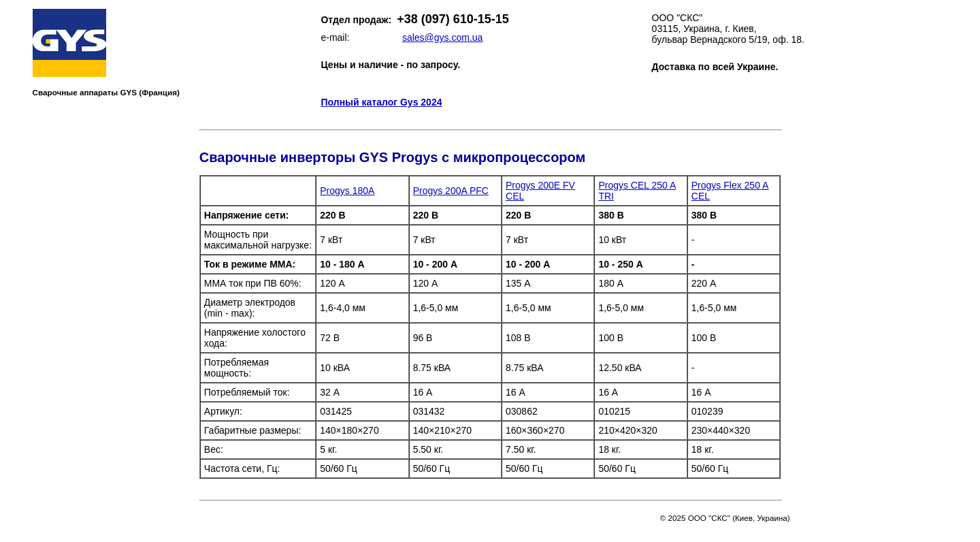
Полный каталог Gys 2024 (381, 102)
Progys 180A (347, 191)
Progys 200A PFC (451, 191)
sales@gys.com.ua (442, 37)
